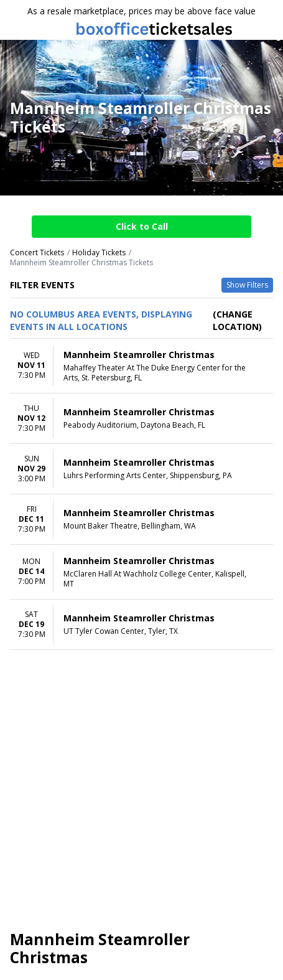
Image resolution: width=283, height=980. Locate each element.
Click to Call (142, 226)
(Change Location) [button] (237, 320)
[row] (141, 366)
